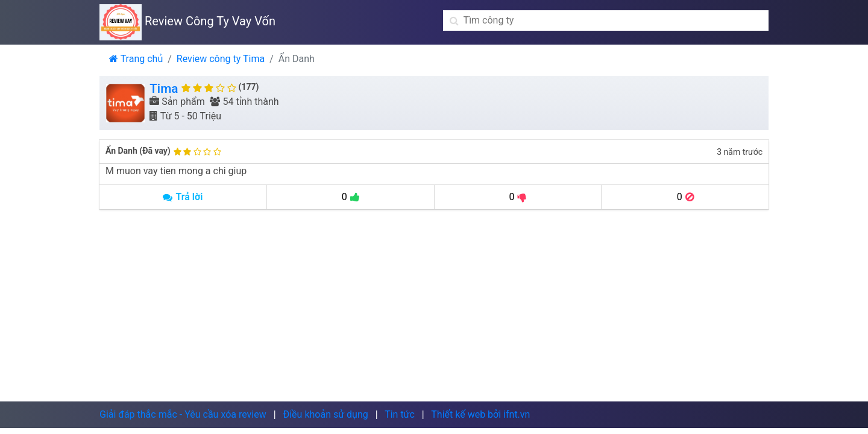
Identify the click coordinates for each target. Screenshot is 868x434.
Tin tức (400, 414)
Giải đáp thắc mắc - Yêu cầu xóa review (183, 414)
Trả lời (183, 197)
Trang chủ (136, 59)
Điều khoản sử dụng (325, 414)
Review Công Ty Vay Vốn (187, 21)
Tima (164, 89)
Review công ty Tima (221, 59)
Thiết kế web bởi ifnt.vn (480, 414)
